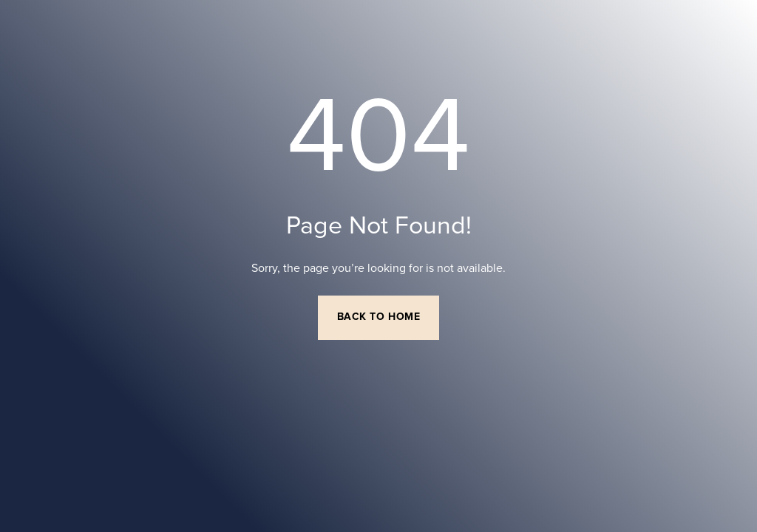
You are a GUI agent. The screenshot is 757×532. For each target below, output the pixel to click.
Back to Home (379, 317)
